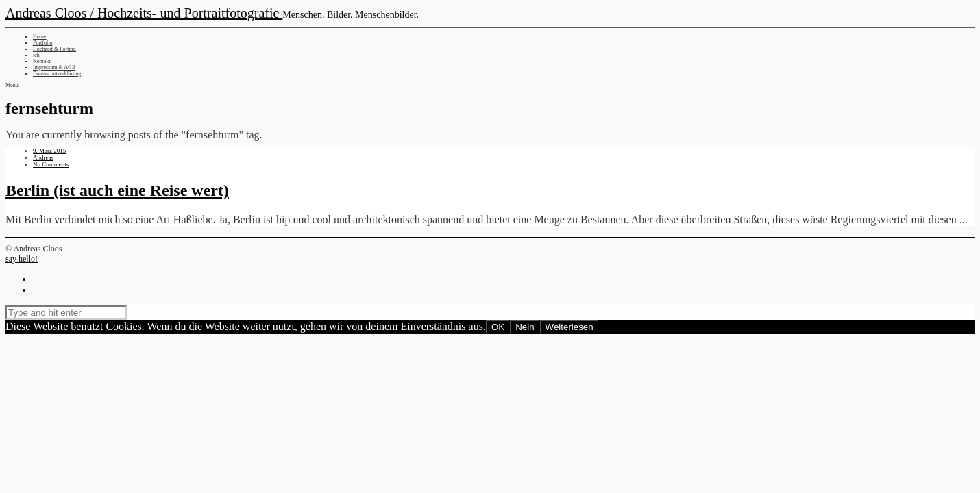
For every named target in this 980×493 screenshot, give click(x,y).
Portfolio (42, 43)
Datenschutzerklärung (57, 74)
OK (498, 327)
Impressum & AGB (54, 67)
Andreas (43, 157)
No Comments (51, 164)
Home (40, 37)
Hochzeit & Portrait (54, 49)
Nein (525, 327)
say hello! (22, 259)
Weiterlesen (569, 327)
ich (36, 55)
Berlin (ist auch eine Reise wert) (117, 190)
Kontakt (42, 61)
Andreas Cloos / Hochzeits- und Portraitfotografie (144, 13)
